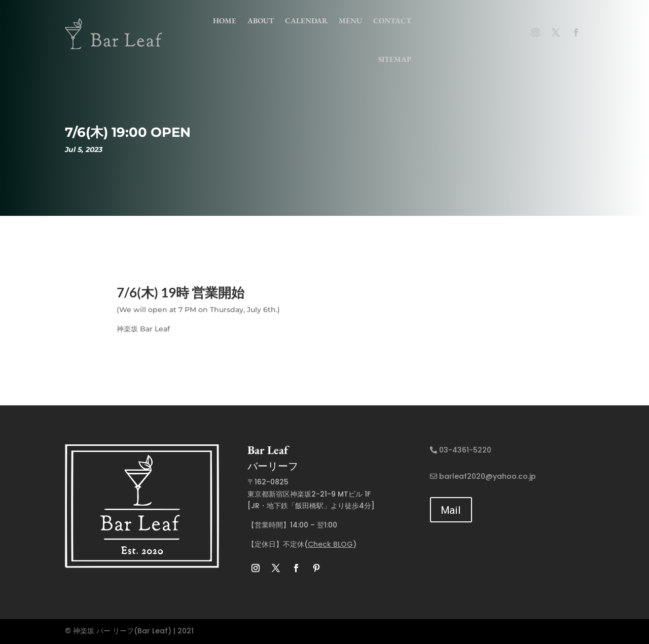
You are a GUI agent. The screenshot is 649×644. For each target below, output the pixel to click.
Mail (451, 509)
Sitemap (395, 59)
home (225, 21)
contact (392, 21)
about (261, 21)
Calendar (306, 21)
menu (350, 21)
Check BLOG (330, 544)
